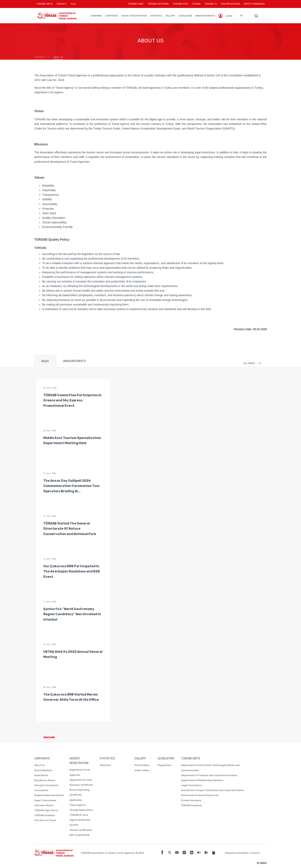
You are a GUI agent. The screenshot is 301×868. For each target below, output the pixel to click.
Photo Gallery (142, 765)
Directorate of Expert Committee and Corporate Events (212, 790)
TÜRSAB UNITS (45, 5)
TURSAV (196, 4)
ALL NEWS (252, 363)
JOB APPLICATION (230, 4)
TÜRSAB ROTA (180, 4)
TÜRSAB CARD (136, 4)
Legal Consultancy (192, 785)
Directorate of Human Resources (200, 795)
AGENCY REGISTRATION (134, 16)
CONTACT (62, 5)
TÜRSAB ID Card (79, 815)
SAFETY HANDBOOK (254, 4)
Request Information (237, 853)
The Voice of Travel (45, 820)
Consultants (41, 790)
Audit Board (41, 775)
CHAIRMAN (96, 16)
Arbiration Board (44, 805)
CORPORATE (112, 16)
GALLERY (170, 16)
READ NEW (52, 737)
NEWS (45, 361)
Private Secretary (191, 800)
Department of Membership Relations (202, 780)
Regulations (165, 765)
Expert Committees (45, 800)
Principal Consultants (46, 785)
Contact (255, 853)
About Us (40, 765)
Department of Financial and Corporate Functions (209, 775)
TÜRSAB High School (46, 810)
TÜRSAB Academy (45, 815)
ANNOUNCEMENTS (205, 16)
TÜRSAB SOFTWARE (158, 4)
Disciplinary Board (45, 780)
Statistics (105, 765)
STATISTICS (156, 16)
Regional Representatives (49, 795)
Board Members (43, 770)
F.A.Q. (74, 4)
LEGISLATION (185, 16)
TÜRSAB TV (211, 4)
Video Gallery (142, 770)
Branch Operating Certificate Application (80, 795)
